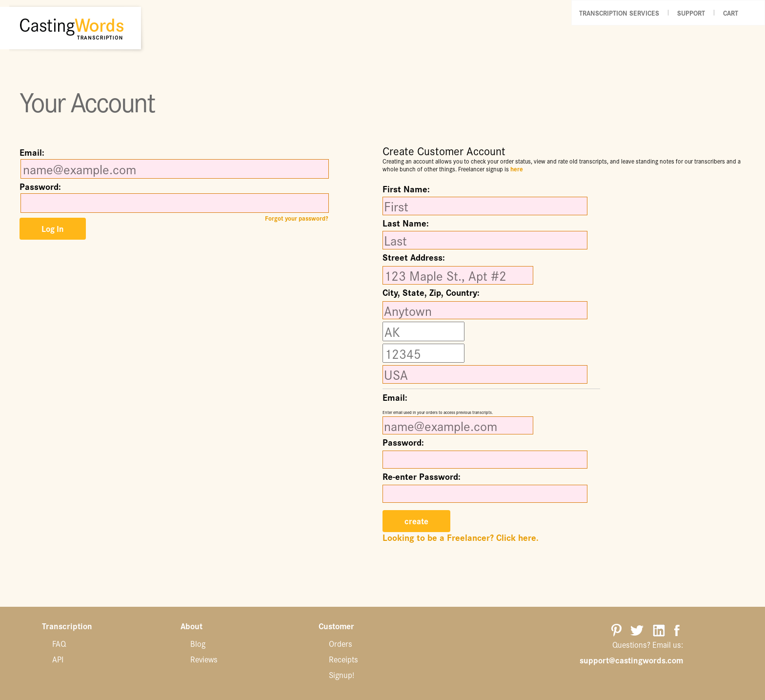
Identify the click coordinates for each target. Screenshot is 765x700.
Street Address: (414, 258)
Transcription (67, 627)
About (191, 627)
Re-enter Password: (422, 476)
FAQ (59, 643)
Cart (731, 13)
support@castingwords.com (631, 660)
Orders (341, 643)
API (58, 659)
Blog (198, 643)
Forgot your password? (296, 218)
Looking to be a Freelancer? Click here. (461, 537)
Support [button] (691, 13)
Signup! (342, 675)
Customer (336, 627)
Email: (32, 152)
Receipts (343, 659)
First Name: (406, 189)
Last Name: (406, 223)
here (517, 169)
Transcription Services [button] (619, 13)
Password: (40, 186)
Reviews (204, 659)
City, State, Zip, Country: (431, 293)
